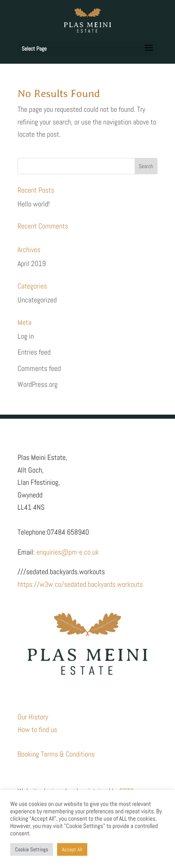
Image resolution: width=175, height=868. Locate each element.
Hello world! (34, 204)
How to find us (37, 729)
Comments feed (39, 368)
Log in (26, 336)
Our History (33, 717)
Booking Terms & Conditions (56, 754)
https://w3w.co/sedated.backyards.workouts (80, 584)
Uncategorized (37, 300)
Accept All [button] (72, 849)
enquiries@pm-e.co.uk (68, 552)
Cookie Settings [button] (32, 849)
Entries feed (34, 352)
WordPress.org (38, 384)
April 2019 (32, 263)
